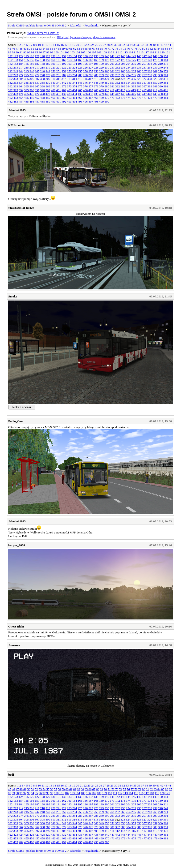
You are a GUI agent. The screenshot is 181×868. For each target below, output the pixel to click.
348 (96, 83)
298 (150, 75)
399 (48, 90)
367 (37, 86)
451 (166, 94)
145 (134, 56)
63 (79, 49)
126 (32, 56)
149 (155, 56)
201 (112, 64)
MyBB (104, 865)
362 (10, 86)
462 (64, 98)
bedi (11, 775)
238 (150, 67)
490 (53, 101)
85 (163, 49)
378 (96, 86)
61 (71, 49)
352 (118, 83)
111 (115, 52)
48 (21, 49)
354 (128, 83)
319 (101, 79)
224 (75, 67)
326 (139, 79)
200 (107, 64)
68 (98, 49)
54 (44, 49)
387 (144, 86)
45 (10, 49)
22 (85, 45)
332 (10, 83)
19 (74, 45)
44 (169, 45)
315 (80, 79)
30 (116, 45)
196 (86, 64)
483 (16, 101)
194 (75, 64)
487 (37, 101)
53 (40, 49)
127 (37, 56)
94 (33, 52)
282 (64, 75)
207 (144, 64)
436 (86, 94)
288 (96, 75)
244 (21, 71)
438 (96, 94)
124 (21, 56)
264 (128, 71)
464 (75, 98)
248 (43, 71)
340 (53, 83)
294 (128, 75)
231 (112, 67)
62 (75, 49)
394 (21, 90)
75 (125, 49)
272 (10, 75)
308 (43, 79)
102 (67, 52)
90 (17, 52)
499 (102, 101)
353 (123, 83)
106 (89, 52)
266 (139, 71)
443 (123, 94)
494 (75, 101)
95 (36, 52)
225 (80, 67)
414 (128, 90)
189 (48, 64)
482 (10, 101)
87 (171, 49)
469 (102, 98)
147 (144, 56)
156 (32, 60)
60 (67, 49)
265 (134, 71)
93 (29, 52)
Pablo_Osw (16, 421)
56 (52, 49)
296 (139, 75)
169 (102, 60)
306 (32, 79)
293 (123, 75)
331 (166, 79)
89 (13, 52)
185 (26, 64)
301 (166, 75)
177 (144, 60)
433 (69, 94)
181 (166, 60)
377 (91, 86)
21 (81, 45)
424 (21, 94)
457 (37, 98)
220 (53, 67)
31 (120, 45)
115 (136, 52)
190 (53, 64)
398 (43, 90)
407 (91, 90)
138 (96, 56)
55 (48, 49)
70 (105, 49)
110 (110, 52)
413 (123, 90)
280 (53, 75)
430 (53, 94)
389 (155, 86)
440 (107, 94)
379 (102, 86)
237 (144, 67)
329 (155, 79)
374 (75, 86)
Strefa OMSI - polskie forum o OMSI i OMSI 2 (71, 14)
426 (32, 94)
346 (86, 83)
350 (107, 83)
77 (132, 49)
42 (162, 45)
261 (112, 71)
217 (37, 67)
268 (150, 71)
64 (82, 49)
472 (118, 98)
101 (62, 52)
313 (69, 79)
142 (118, 56)
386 (139, 86)
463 (69, 98)
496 (86, 101)
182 (10, 64)
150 (160, 56)
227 (91, 67)
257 (91, 71)
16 (62, 45)
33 (127, 45)
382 (118, 86)
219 (48, 67)
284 (75, 75)
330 (160, 79)
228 (96, 67)
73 (117, 49)
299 (155, 75)
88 (10, 52)
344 (75, 83)
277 (37, 75)
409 (102, 90)
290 (107, 75)
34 (131, 45)
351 (112, 83)
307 (37, 79)
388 (150, 86)
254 (75, 71)
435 (80, 94)
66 (90, 49)
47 (17, 49)
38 (146, 45)
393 (16, 90)
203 (123, 64)
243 (16, 71)
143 (123, 56)
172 (118, 60)
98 (48, 52)
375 (80, 86)
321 (112, 79)
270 (160, 71)
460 (53, 98)
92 (25, 52)
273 (16, 75)
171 (112, 60)
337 (37, 83)
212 (10, 67)
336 (32, 83)
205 (134, 64)
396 (32, 90)
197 (91, 64)
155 (26, 60)
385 (134, 86)
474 (128, 98)
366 (32, 86)
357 (144, 83)
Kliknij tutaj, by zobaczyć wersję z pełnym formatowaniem (86, 37)
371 (59, 86)
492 (64, 101)
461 (59, 98)
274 (21, 75)
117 (146, 52)
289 (102, 75)
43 (166, 45)
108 (99, 52)
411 (112, 90)
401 (59, 90)
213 (16, 67)
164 (75, 60)
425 (26, 94)
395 (26, 90)
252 (64, 71)
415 (134, 90)
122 (10, 56)
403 (69, 90)
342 (64, 83)
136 (86, 56)
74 (121, 49)
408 (96, 90)
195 (80, 64)
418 (150, 90)
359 (155, 83)
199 (102, 64)
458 (43, 98)
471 (112, 98)
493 (69, 101)
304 (21, 79)
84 (159, 49)
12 (47, 45)
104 (78, 52)
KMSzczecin (16, 125)
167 (91, 60)
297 (144, 75)
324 (128, 79)
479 (155, 98)
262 (118, 71)
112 (120, 52)
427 (37, 94)
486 (32, 101)
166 (86, 60)
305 (26, 79)
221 (59, 67)
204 (128, 64)
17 (66, 45)
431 (59, 94)
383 (123, 86)
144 (128, 56)
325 (134, 79)
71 (109, 49)
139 (102, 56)
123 (16, 56)
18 (70, 45)
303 (16, 79)
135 (80, 56)
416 (139, 90)
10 (39, 45)
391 (166, 86)
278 (43, 75)
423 (16, 94)
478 (150, 98)
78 (136, 49)
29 (112, 45)
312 (64, 79)
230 (107, 67)
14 (55, 45)
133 (69, 56)
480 (160, 98)
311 (59, 79)
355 (134, 83)
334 (21, 83)
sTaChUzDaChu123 (21, 208)
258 (96, 71)
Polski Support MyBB (90, 865)
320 (107, 79)
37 (142, 45)
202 (118, 64)
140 (107, 56)
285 (80, 75)
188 (43, 64)
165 (80, 60)
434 (75, 94)
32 (123, 45)
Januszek (14, 645)
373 (69, 86)
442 (118, 94)
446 (139, 94)
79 (140, 49)
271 (166, 71)
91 (21, 52)
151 (166, 56)
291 (112, 75)
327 (144, 79)
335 (26, 83)
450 (160, 94)
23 (89, 45)
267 (144, 71)
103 (72, 52)
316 (85, 79)
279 (48, 75)
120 (162, 52)
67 (94, 49)
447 (144, 94)
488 (43, 101)
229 (102, 67)
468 (96, 98)
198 (96, 64)
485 (26, 101)
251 (59, 71)
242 (10, 71)
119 (157, 52)
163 (69, 60)
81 (147, 49)
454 (21, 98)
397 (37, 90)
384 (128, 86)
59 (63, 49)
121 (168, 52)
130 (53, 56)
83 (155, 49)
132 (64, 56)
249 (48, 71)
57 (56, 49)
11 (43, 45)
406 (86, 90)
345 (80, 83)
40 (154, 45)
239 (155, 67)
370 (53, 86)
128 (43, 56)
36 (139, 45)
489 (48, 101)
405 (80, 90)
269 (155, 71)
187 (37, 64)
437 (91, 94)
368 (43, 86)
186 (32, 64)
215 (26, 67)
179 (155, 60)
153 (16, 60)
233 (123, 67)
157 (37, 60)
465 (80, 98)
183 (16, 64)
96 (40, 52)
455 (26, 98)
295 (134, 75)
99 (52, 52)
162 (64, 60)
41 (158, 45)
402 (64, 90)
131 (59, 56)
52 (36, 49)
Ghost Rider (16, 626)
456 (32, 98)
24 (93, 45)
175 (134, 60)
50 (29, 49)
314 (75, 79)
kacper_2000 (17, 545)
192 (64, 64)
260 (107, 71)
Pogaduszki (91, 25)
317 (91, 79)
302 (10, 79)
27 (104, 45)
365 (26, 86)
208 (150, 64)
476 (139, 98)
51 (33, 49)
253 (69, 71)
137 (91, 56)
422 (10, 94)
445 (134, 94)
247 (37, 71)
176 (139, 60)
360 (160, 83)
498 (96, 101)
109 (105, 52)
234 (128, 67)
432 (64, 94)
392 (10, 90)
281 (59, 75)
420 (160, 90)
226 (86, 67)
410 (107, 90)
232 (118, 67)
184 (21, 64)
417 (144, 90)
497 (91, 101)
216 (32, 67)
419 (155, 90)
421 (166, 90)
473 (123, 98)
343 (69, 83)
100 (56, 52)
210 (160, 64)
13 (51, 45)
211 (166, 64)
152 (10, 60)
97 (44, 52)
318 (96, 79)
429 (48, 94)
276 (32, 75)
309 (48, 79)
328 (150, 79)
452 (10, 98)
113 (125, 52)
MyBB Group (130, 865)
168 (96, 60)
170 (107, 60)
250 (53, 71)
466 (86, 98)
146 (139, 56)
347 (91, 83)
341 (59, 83)
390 (160, 86)
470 (107, 98)
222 (64, 67)
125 (26, 56)
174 (128, 60)
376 (86, 86)
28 (108, 45)
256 (86, 71)
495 (80, 101)
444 (128, 94)
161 (59, 60)
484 (21, 101)
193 (69, 64)
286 (86, 75)
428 (43, 94)
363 (16, 86)
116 (141, 52)
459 (48, 98)
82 (151, 49)
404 (75, 90)
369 (48, 86)
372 (64, 86)
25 (97, 45)
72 (113, 49)
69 (101, 49)
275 (26, 75)
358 (150, 83)
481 (166, 98)
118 (152, 52)
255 (80, 71)
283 (69, 75)
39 (150, 45)
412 (118, 90)
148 (150, 56)
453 (16, 98)
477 (144, 98)
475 (134, 98)
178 (150, 60)
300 (160, 75)
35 (135, 45)
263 (123, 71)
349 (102, 83)
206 (139, 64)
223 (69, 67)
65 (86, 49)
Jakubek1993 (17, 110)
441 (112, 94)
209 (155, 64)
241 (166, 67)
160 (53, 60)
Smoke (13, 296)
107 (94, 52)
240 (160, 67)
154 (21, 60)
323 (123, 79)
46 (13, 49)
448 (150, 94)
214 (21, 67)
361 (166, 83)
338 (43, 83)
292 (118, 75)
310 (53, 79)
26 (101, 45)
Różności (75, 25)
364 (21, 86)
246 (32, 71)
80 (144, 49)
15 (58, 45)
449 (155, 94)
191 (59, 64)
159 (48, 60)
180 (160, 60)
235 (134, 67)
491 (59, 101)
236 (139, 67)
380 (107, 86)
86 (167, 49)
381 (112, 86)
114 (131, 52)
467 (91, 98)
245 (26, 71)
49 (25, 49)
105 (83, 52)
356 (139, 83)
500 (107, 101)
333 (16, 83)
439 (102, 94)
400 (53, 90)
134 (75, 56)
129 (48, 56)
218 (43, 67)
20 (77, 45)
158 (43, 60)
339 (48, 83)
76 (128, 49)
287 (91, 75)
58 (59, 49)
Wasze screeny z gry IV (43, 33)
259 (102, 71)
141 (112, 56)
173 (123, 60)
